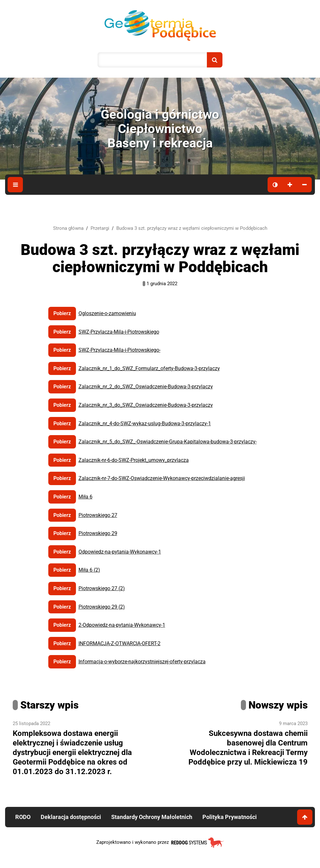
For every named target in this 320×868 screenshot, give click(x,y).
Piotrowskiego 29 (98, 533)
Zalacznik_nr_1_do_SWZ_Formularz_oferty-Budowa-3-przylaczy (149, 368)
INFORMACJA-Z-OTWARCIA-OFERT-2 (119, 643)
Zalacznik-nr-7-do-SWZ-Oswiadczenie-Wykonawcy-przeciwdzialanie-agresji (162, 478)
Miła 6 (85, 497)
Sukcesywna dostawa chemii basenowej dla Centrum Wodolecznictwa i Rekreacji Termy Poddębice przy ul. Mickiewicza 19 (248, 748)
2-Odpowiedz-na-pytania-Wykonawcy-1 (122, 625)
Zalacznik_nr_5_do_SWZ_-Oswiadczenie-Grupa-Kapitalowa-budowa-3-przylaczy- (168, 442)
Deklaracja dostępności (71, 817)
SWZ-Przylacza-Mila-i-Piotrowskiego (119, 332)
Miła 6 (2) (89, 570)
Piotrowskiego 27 (98, 515)
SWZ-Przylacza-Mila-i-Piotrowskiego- (119, 350)
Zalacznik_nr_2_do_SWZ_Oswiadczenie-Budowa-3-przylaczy (146, 387)
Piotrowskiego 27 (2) (102, 588)
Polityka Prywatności (230, 817)
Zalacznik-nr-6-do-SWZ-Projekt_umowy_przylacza (134, 460)
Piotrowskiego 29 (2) (102, 607)
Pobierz (62, 313)
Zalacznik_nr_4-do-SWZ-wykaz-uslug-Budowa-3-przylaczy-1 (145, 423)
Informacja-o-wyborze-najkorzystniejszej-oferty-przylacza (142, 662)
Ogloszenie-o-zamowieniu (107, 313)
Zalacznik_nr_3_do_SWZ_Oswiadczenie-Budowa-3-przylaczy (146, 405)
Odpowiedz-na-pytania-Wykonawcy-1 (120, 552)
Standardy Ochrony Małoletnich (152, 817)
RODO (23, 817)
